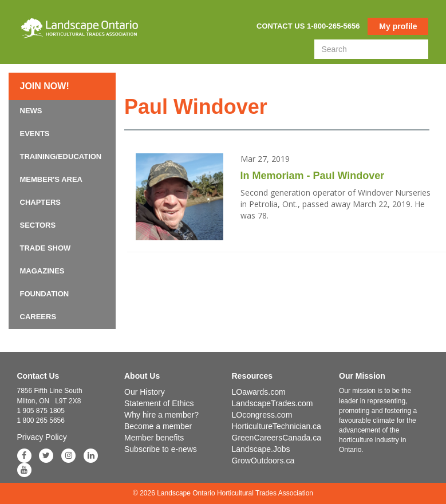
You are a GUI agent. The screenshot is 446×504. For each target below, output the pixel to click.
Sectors (38, 225)
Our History (145, 392)
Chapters (41, 202)
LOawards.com (259, 392)
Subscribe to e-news (161, 449)
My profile (398, 26)
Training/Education (61, 156)
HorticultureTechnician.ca (277, 426)
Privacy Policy (42, 437)
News (31, 111)
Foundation (45, 294)
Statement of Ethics (159, 403)
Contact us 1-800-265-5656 (308, 26)
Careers (38, 317)
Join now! (45, 86)
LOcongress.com (262, 415)
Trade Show (46, 248)
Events (35, 134)
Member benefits (154, 438)
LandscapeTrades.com (273, 403)
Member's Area (52, 179)
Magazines (42, 271)
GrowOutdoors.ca (263, 461)
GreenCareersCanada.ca (277, 438)
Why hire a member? (161, 415)
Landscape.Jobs (261, 449)
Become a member (158, 426)
